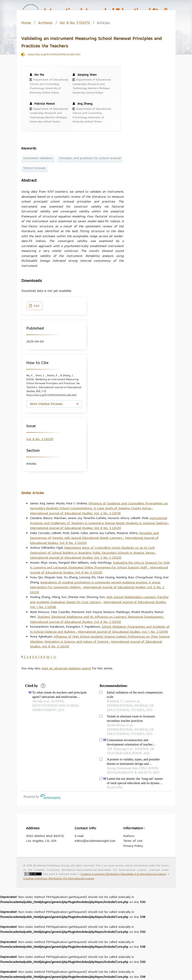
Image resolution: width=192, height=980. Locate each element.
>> (55, 657)
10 (48, 657)
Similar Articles (33, 493)
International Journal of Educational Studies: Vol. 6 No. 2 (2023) (97, 590)
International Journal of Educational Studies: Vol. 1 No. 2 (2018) (123, 632)
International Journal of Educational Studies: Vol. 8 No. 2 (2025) (76, 622)
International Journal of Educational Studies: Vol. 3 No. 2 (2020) (76, 558)
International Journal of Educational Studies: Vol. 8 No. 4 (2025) (99, 570)
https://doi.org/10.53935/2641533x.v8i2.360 (54, 55)
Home (26, 24)
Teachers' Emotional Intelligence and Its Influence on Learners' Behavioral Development (100, 617)
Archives (45, 24)
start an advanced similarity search (66, 669)
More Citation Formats (46, 404)
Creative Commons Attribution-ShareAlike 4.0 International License (123, 874)
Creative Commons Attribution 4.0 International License (59, 879)
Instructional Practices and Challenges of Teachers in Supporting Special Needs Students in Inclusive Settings (99, 521)
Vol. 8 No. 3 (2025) (75, 24)
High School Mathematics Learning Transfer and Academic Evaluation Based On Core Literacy (99, 600)
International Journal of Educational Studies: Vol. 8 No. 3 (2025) (76, 528)
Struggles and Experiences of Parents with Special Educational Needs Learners (94, 536)
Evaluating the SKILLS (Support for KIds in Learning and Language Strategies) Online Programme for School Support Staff (100, 565)
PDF (36, 306)
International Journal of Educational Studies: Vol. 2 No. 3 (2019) (75, 514)
